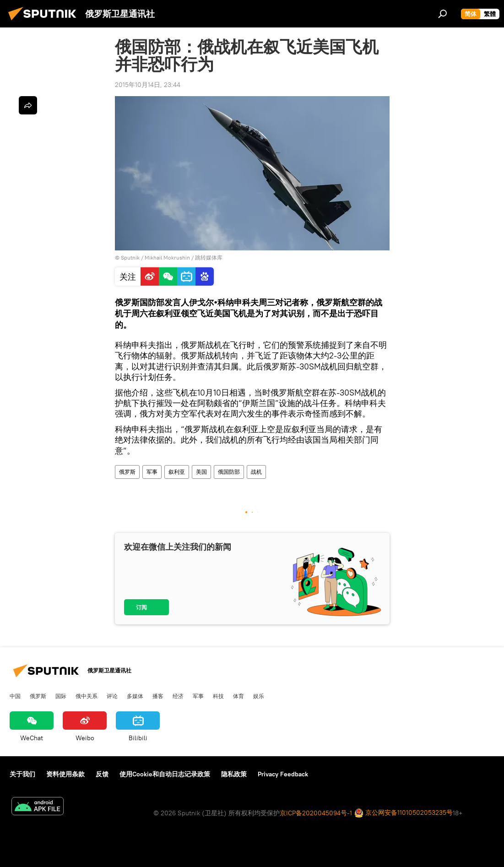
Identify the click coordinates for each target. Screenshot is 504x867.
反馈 (102, 774)
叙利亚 (177, 472)
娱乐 (259, 696)
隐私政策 (234, 774)
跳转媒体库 (209, 257)
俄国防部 (229, 472)
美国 (201, 472)
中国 (15, 696)
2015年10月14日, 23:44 (148, 85)
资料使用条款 (65, 774)
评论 (112, 696)
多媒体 (135, 696)
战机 (256, 472)
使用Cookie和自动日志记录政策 (165, 774)
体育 (238, 696)
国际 (61, 696)
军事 (152, 472)
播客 (158, 696)
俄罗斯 (127, 472)
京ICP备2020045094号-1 (316, 813)
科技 (218, 696)
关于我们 (22, 774)
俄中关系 (87, 696)
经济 (178, 696)
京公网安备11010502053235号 (404, 813)
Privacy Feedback (283, 774)
